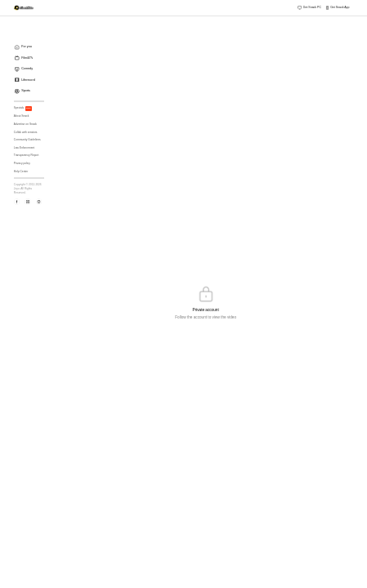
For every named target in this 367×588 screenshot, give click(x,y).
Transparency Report (27, 155)
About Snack (22, 116)
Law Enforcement (24, 148)
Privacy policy (22, 163)
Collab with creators (26, 132)
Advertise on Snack (25, 124)
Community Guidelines (27, 140)
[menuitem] (31, 47)
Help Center (21, 171)
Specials (23, 109)
